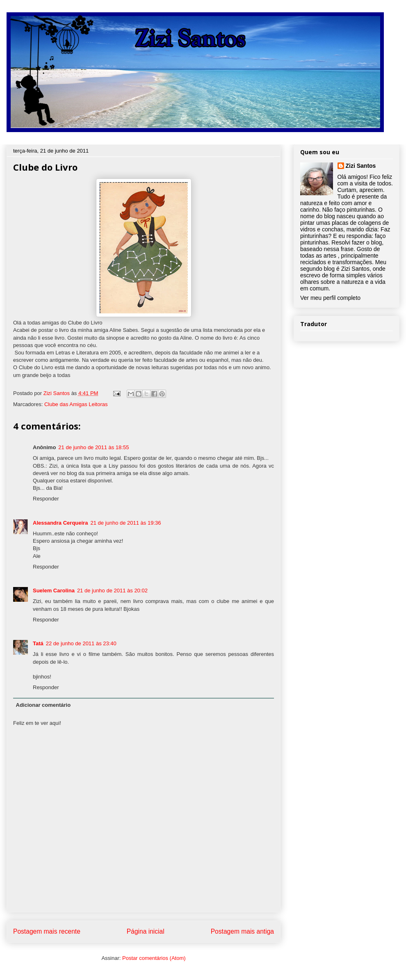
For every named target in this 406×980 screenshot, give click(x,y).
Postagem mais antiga (242, 931)
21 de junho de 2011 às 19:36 (125, 523)
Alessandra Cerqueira (60, 523)
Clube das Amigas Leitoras (76, 404)
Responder (46, 499)
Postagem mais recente (47, 931)
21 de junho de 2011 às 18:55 (94, 447)
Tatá (38, 643)
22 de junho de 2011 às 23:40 (81, 643)
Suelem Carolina (54, 591)
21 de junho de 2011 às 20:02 (112, 591)
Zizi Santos (57, 393)
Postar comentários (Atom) (154, 958)
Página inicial (146, 931)
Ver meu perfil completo (330, 298)
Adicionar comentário (43, 705)
